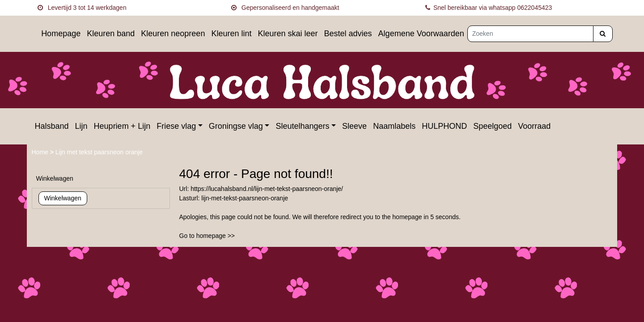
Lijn (81, 126)
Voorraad (534, 126)
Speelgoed (492, 126)
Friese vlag (176, 126)
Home (41, 152)
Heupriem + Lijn (122, 126)
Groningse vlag (236, 126)
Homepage (61, 34)
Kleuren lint (231, 34)
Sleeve (354, 126)
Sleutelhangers (302, 126)
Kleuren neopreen (173, 34)
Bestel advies (348, 34)
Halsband (52, 126)
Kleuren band (111, 34)
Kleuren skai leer (288, 34)
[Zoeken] (530, 34)
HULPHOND (444, 126)
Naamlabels (394, 126)
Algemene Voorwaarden (421, 34)
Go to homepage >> (207, 236)
